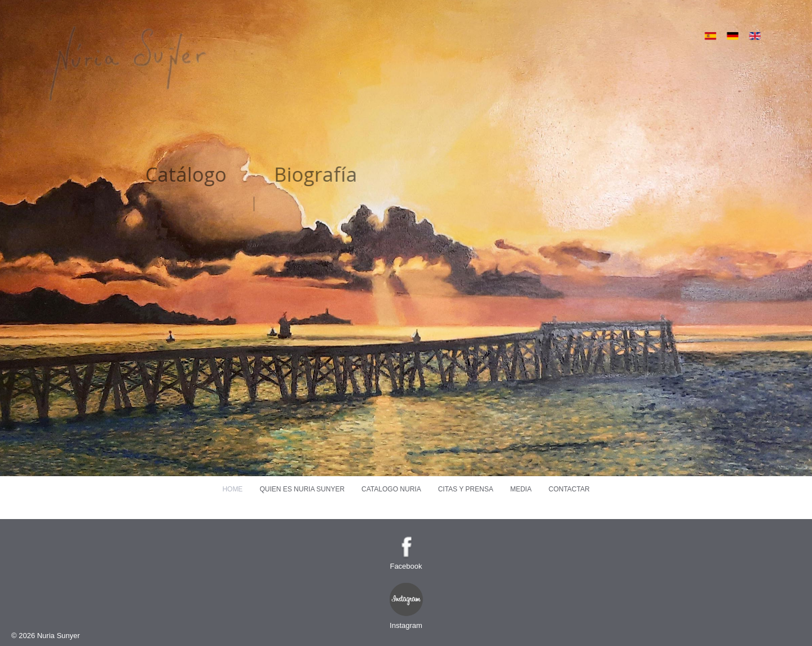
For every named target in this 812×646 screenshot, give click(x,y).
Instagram (406, 625)
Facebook (406, 566)
